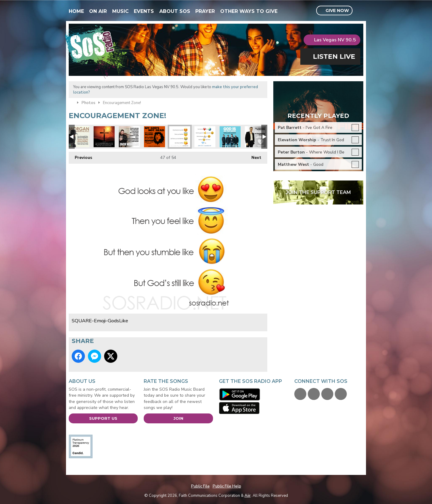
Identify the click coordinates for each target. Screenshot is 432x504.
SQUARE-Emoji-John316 (205, 137)
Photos (88, 103)
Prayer (205, 11)
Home (76, 11)
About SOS (175, 11)
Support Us (103, 418)
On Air (98, 11)
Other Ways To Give (249, 11)
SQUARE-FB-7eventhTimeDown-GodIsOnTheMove (230, 137)
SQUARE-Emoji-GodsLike (180, 137)
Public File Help (227, 486)
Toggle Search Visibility (360, 11)
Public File (200, 486)
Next (253, 156)
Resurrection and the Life (104, 137)
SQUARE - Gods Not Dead (154, 137)
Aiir (248, 496)
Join (178, 418)
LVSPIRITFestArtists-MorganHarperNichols (79, 137)
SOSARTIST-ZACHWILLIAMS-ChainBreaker (129, 137)
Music (120, 11)
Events (144, 11)
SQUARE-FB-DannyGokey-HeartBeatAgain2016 (255, 137)
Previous (80, 156)
